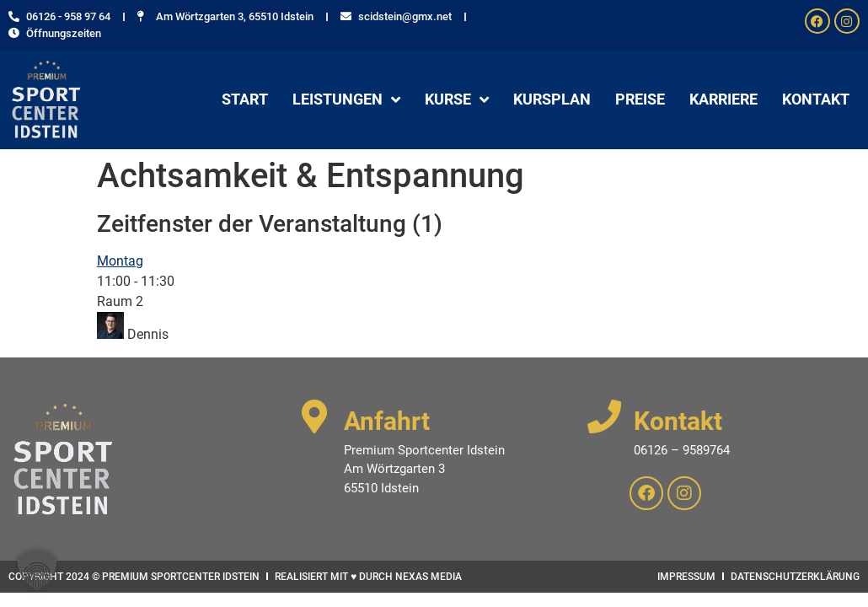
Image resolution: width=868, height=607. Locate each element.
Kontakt (816, 99)
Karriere (723, 99)
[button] (37, 570)
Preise (640, 99)
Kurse (457, 99)
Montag (120, 261)
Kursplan (552, 99)
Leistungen (346, 99)
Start (245, 99)
